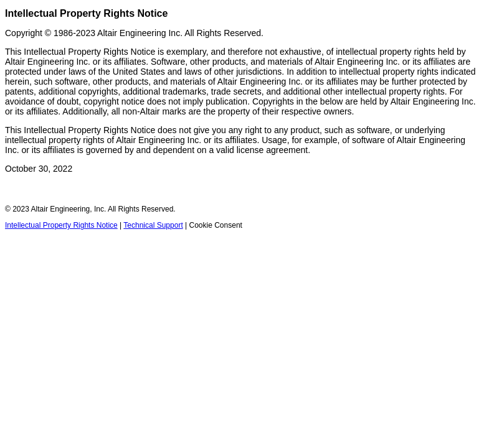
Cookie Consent (216, 225)
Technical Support (153, 225)
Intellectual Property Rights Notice (61, 225)
